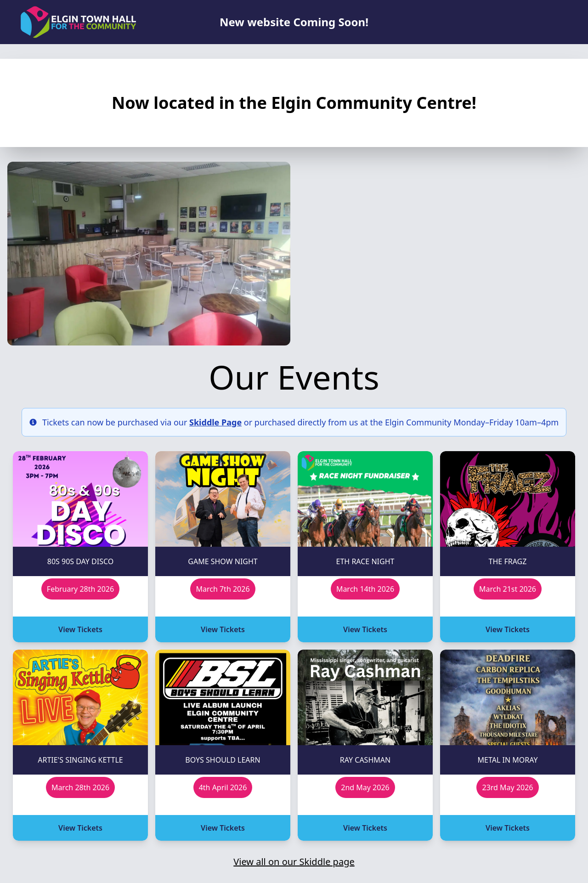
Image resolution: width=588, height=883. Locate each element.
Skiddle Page (215, 422)
